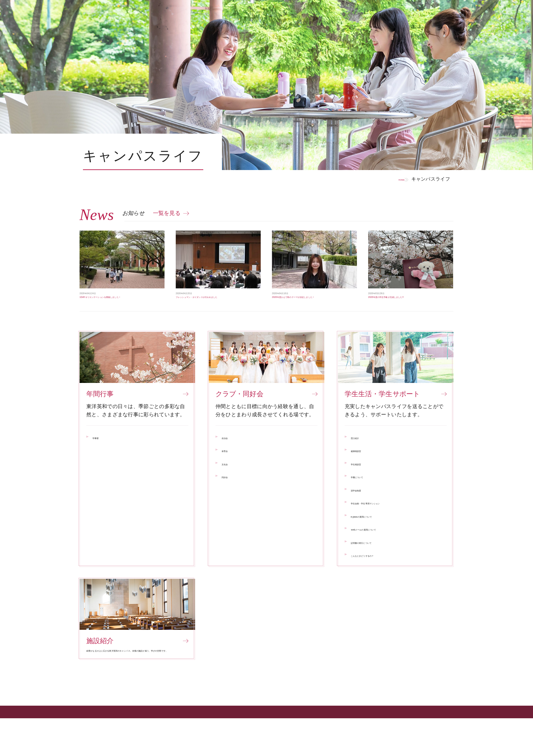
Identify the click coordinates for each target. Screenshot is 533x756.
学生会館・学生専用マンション (387, 519)
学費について (366, 493)
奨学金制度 (364, 507)
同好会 (229, 493)
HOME (390, 179)
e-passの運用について (377, 533)
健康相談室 (364, 467)
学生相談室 (364, 480)
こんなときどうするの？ (379, 572)
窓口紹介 (361, 454)
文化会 (229, 480)
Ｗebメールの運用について (382, 546)
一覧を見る (167, 213)
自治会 (229, 454)
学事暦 (100, 454)
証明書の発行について (377, 559)
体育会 (229, 467)
